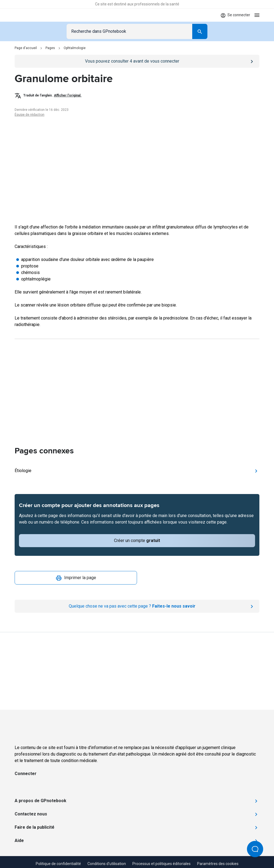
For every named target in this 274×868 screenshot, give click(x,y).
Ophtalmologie (75, 48)
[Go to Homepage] (30, 15)
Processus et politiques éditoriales (162, 864)
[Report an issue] (137, 606)
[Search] (200, 31)
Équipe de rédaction (30, 115)
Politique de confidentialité (58, 864)
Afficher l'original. (68, 95)
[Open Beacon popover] (255, 849)
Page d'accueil (26, 48)
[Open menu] (257, 15)
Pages (50, 48)
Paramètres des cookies (218, 864)
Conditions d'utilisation (107, 864)
